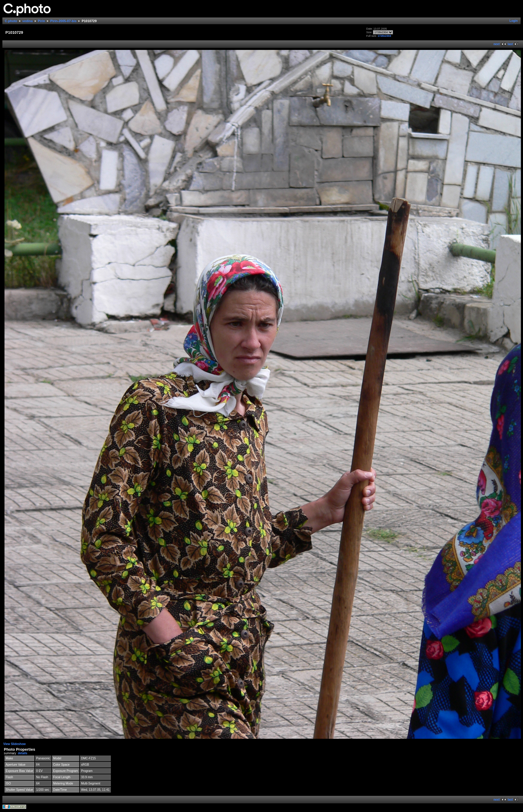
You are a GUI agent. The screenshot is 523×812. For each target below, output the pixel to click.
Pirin (42, 21)
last (510, 44)
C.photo (11, 21)
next (497, 44)
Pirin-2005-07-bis (63, 21)
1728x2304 (384, 36)
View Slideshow (14, 744)
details (23, 753)
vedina (28, 21)
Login (514, 21)
